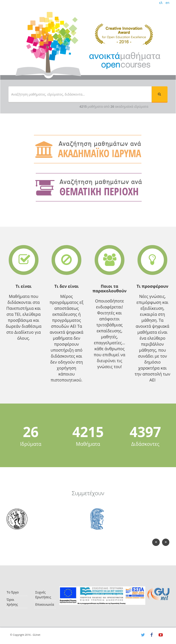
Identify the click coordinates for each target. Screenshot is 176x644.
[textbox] (80, 94)
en (168, 3)
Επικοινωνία (45, 604)
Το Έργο (13, 592)
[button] (159, 94)
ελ (161, 3)
